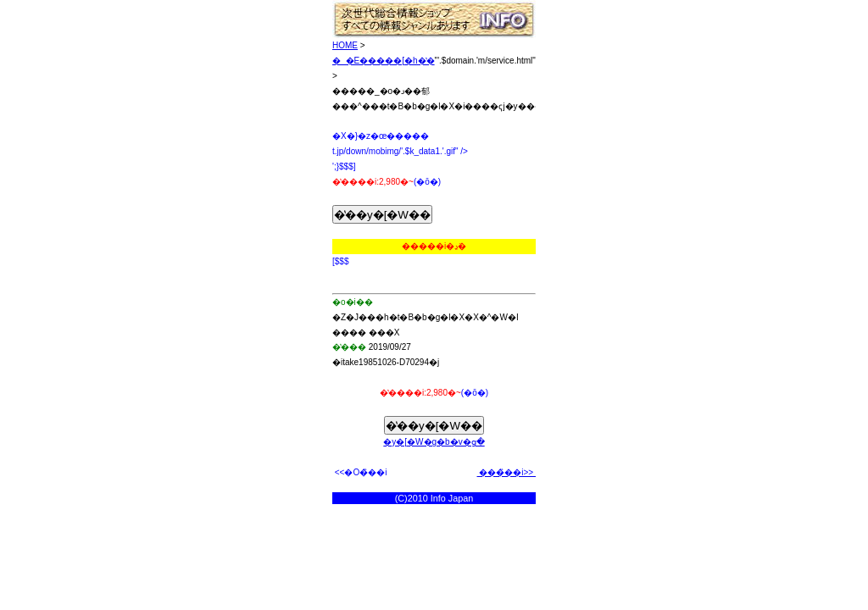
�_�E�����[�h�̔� (384, 61)
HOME (345, 45)
